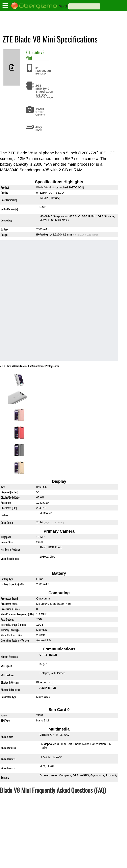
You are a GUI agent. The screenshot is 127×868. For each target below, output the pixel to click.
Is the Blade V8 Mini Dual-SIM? (28, 829)
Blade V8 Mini (35, 55)
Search (63, 6)
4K (91, 863)
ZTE (28, 52)
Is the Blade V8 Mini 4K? (22, 858)
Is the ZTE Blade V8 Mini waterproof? (33, 807)
